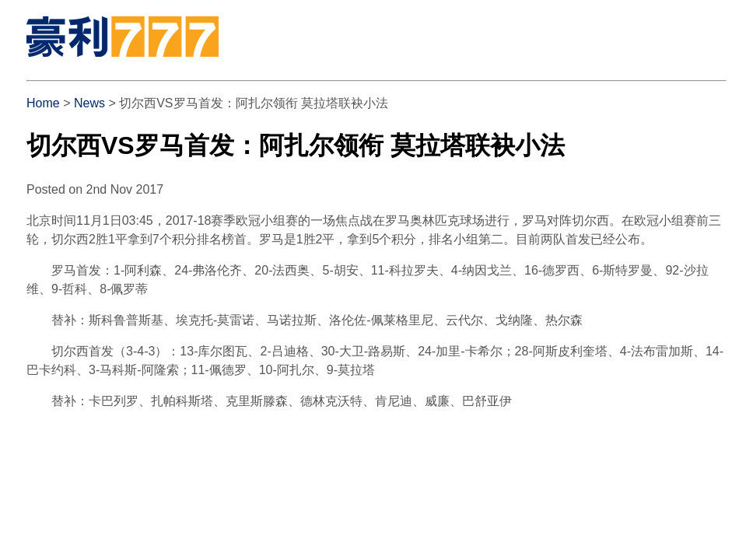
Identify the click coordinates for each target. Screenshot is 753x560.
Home (43, 103)
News (89, 103)
